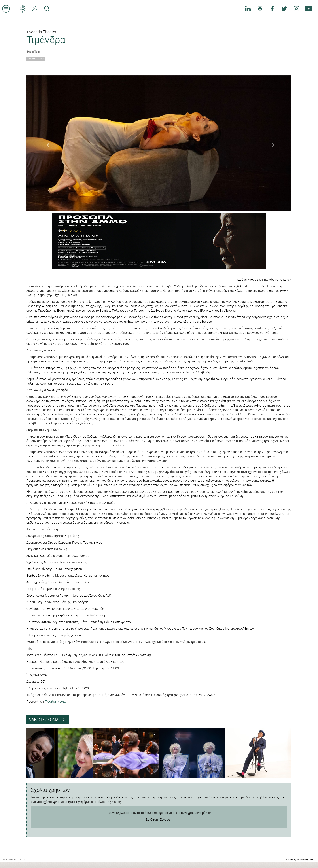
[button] (46, 143)
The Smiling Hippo (306, 860)
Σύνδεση (152, 819)
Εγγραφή (166, 819)
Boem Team (34, 51)
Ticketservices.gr (56, 701)
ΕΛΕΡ (41, 59)
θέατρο (32, 59)
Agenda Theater (41, 32)
